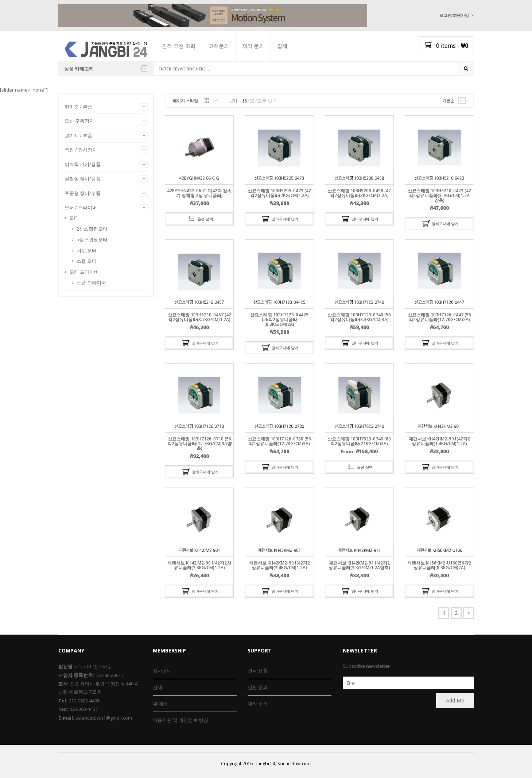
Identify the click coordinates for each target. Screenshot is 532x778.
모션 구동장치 (79, 123)
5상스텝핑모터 (92, 242)
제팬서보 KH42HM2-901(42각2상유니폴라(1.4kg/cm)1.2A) (439, 444)
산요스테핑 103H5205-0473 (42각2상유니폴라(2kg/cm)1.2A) (279, 196)
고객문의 (225, 46)
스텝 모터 (87, 263)
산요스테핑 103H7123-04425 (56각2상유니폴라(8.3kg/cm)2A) (279, 322)
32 (252, 103)
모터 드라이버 (84, 274)
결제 (288, 46)
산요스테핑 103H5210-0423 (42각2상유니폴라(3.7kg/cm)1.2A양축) (439, 198)
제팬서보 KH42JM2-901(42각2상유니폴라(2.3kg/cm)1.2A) (199, 568)
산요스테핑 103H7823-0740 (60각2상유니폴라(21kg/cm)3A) (359, 444)
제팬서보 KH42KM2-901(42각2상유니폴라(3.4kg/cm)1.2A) (279, 568)
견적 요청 (258, 670)
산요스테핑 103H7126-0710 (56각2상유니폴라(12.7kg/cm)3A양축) (199, 446)
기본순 (448, 103)
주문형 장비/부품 (83, 196)
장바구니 (162, 670)
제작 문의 (259, 46)
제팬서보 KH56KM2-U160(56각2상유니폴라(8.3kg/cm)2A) (439, 568)
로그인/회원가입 (454, 15)
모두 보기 (267, 103)
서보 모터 (87, 253)
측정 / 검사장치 (81, 152)
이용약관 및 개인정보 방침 (180, 720)
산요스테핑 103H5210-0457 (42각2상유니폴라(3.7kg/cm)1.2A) (199, 320)
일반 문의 (258, 687)
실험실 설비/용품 (83, 181)
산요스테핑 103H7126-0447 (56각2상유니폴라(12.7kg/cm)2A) (439, 320)
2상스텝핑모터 (92, 231)
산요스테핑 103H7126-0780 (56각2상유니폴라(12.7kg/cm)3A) (279, 444)
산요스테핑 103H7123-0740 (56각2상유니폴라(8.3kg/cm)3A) (359, 320)
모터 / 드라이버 (81, 210)
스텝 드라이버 (91, 285)
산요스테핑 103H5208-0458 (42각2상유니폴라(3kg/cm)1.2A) (359, 196)
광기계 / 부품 (78, 138)
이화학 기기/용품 (83, 167)
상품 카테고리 (106, 69)
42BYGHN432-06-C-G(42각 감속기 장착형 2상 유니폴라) (199, 196)
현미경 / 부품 (78, 109)
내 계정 (160, 704)
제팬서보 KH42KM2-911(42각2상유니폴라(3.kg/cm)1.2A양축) (359, 568)
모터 (74, 220)
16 (244, 103)
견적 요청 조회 (185, 46)
